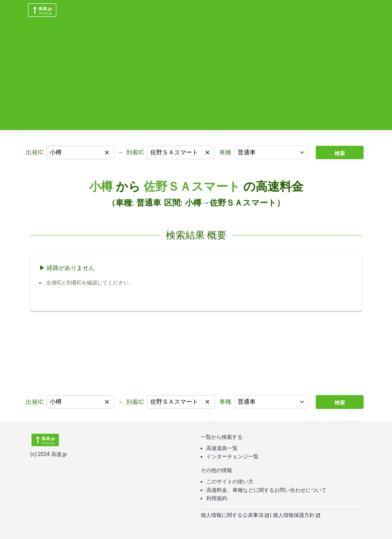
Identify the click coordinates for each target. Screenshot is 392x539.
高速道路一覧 (222, 448)
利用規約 (217, 498)
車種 (225, 152)
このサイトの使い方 (230, 481)
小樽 (101, 187)
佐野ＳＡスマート (192, 187)
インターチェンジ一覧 (232, 456)
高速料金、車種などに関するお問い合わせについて (266, 490)
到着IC (135, 152)
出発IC (35, 152)
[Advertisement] (196, 78)
